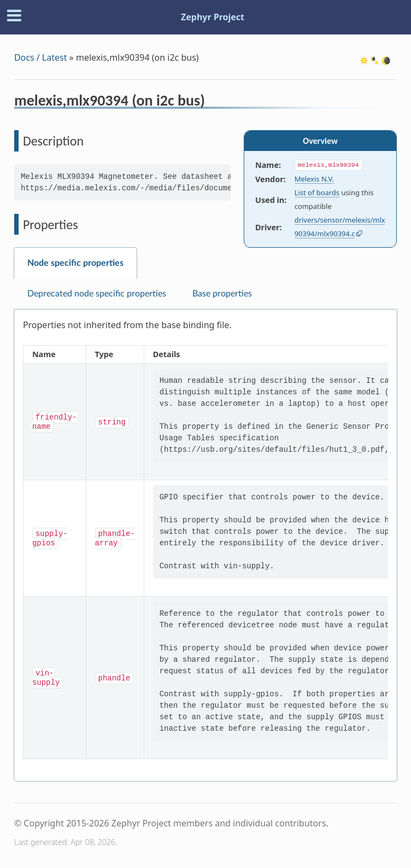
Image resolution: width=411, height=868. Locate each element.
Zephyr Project (213, 17)
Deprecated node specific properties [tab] (97, 294)
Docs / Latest (41, 57)
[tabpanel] (205, 546)
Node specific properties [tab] (75, 263)
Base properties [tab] (222, 294)
